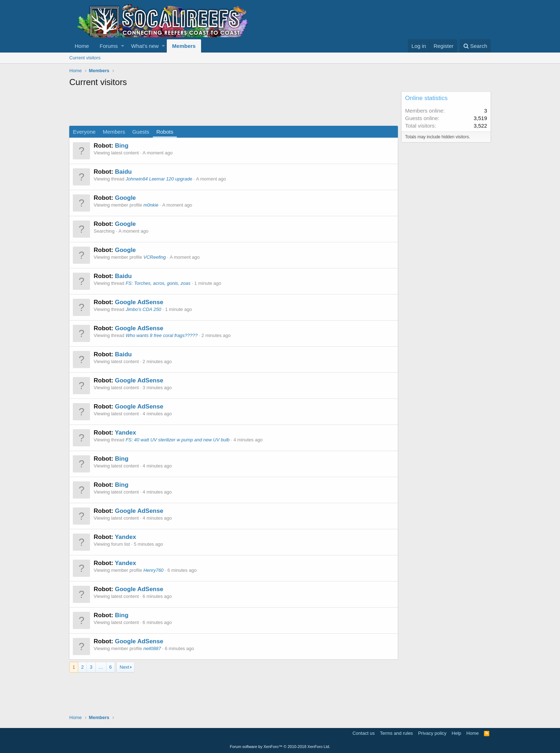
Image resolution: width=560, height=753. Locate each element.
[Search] (475, 46)
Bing (122, 146)
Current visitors (85, 58)
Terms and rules (396, 733)
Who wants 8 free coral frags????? (162, 335)
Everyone (84, 132)
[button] (123, 46)
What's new (145, 46)
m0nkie (151, 205)
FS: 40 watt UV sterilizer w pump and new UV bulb (178, 440)
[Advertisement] (199, 108)
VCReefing (155, 257)
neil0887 (152, 648)
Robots (165, 132)
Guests (141, 132)
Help (457, 733)
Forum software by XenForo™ (280, 747)
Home (82, 46)
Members (184, 46)
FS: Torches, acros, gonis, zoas (158, 283)
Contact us (364, 733)
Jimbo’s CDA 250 (144, 309)
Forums (109, 46)
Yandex (126, 433)
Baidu (123, 172)
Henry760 (154, 570)
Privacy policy (432, 733)
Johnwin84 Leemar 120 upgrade (159, 179)
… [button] (101, 667)
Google (126, 198)
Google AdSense (139, 302)
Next (124, 667)
